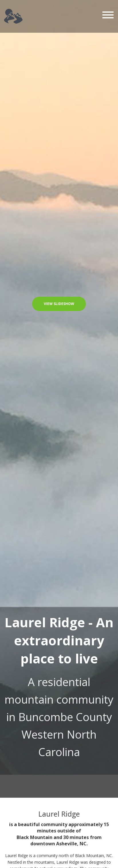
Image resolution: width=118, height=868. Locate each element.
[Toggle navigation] (108, 15)
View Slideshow (59, 304)
